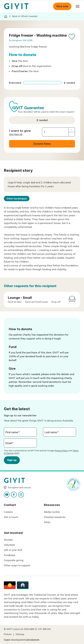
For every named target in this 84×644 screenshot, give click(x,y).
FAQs (47, 522)
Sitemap (20, 634)
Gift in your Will (13, 550)
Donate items (42, 144)
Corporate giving (14, 560)
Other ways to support (17, 565)
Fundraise (10, 555)
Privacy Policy (61, 451)
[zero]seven (33, 640)
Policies (8, 634)
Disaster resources (55, 517)
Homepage (16, 6)
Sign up (12, 460)
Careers (8, 512)
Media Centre (52, 512)
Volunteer (9, 545)
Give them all (16, 134)
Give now (62, 6)
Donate (8, 540)
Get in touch (11, 517)
